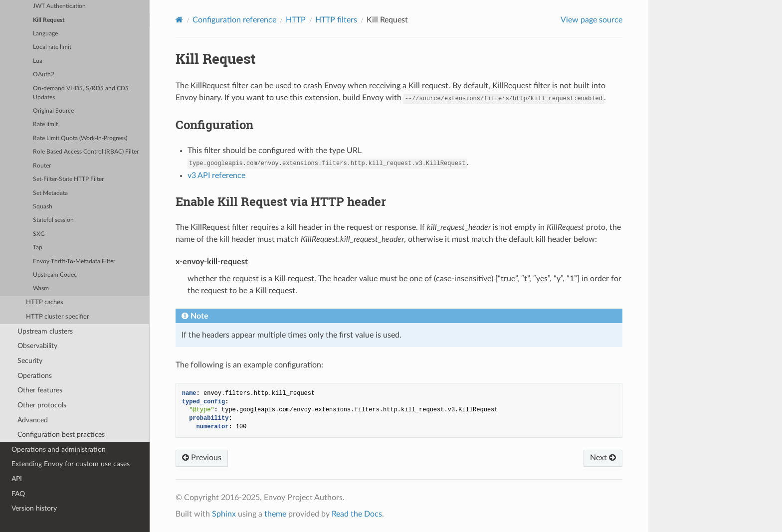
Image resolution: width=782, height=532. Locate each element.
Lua (38, 61)
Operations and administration (59, 449)
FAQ (18, 494)
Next (603, 458)
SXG (39, 234)
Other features (40, 390)
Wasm (41, 288)
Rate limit (45, 124)
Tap (38, 248)
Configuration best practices (61, 435)
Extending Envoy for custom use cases (71, 464)
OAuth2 (44, 75)
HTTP (296, 20)
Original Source (53, 111)
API (17, 479)
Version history (34, 508)
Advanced (33, 420)
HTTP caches (45, 302)
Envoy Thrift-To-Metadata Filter (74, 262)
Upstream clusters (45, 331)
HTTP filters (336, 20)
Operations (35, 376)
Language (45, 34)
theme (275, 514)
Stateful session (53, 220)
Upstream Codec (55, 275)
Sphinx (224, 514)
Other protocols (42, 405)
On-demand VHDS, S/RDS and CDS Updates (81, 93)
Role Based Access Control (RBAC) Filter (86, 152)
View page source (591, 20)
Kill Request (49, 20)
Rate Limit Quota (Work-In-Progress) (80, 138)
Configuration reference (234, 20)
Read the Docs (357, 514)
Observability (37, 346)
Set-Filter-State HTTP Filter (68, 179)
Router (42, 166)
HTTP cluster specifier (58, 317)
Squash (43, 207)
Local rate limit (52, 47)
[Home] (179, 20)
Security (30, 361)
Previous (202, 458)
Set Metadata (50, 193)
